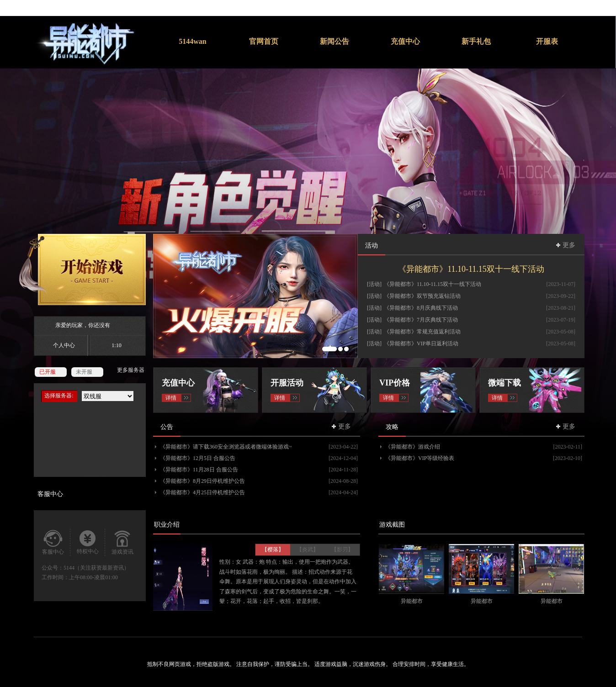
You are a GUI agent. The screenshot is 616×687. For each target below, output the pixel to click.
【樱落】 (273, 550)
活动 (372, 246)
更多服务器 (131, 370)
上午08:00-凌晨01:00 (93, 577)
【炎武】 (308, 550)
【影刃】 (342, 550)
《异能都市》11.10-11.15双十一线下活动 (471, 269)
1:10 (116, 345)
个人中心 (64, 345)
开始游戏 (82, 270)
